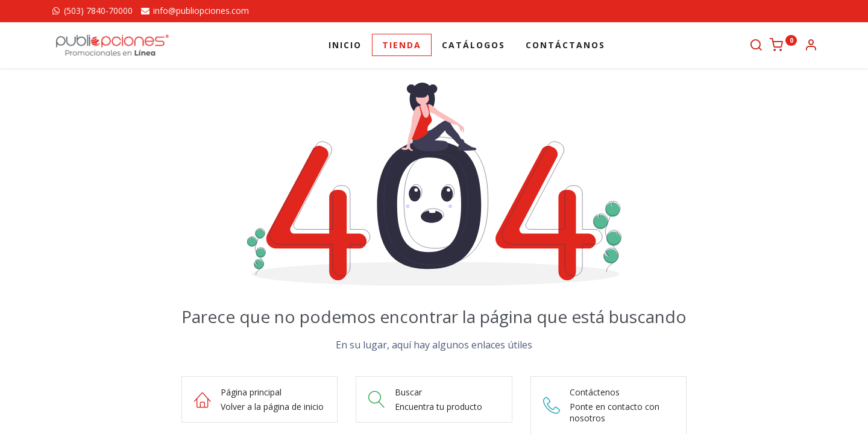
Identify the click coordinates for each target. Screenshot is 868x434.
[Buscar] (756, 46)
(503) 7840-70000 (92, 11)
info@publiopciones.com (194, 11)
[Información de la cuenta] (811, 46)
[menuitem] (345, 45)
